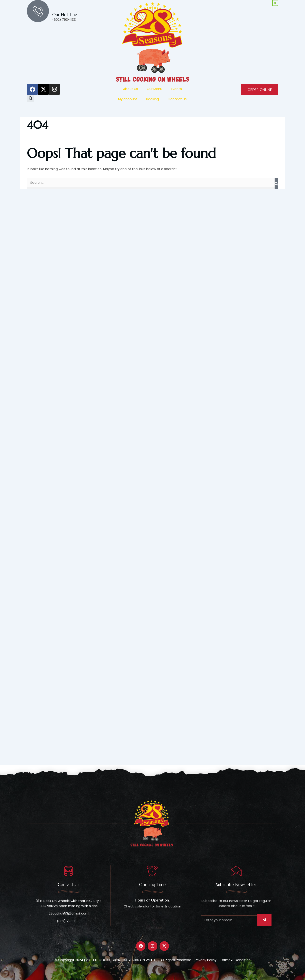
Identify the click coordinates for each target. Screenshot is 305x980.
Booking (152, 99)
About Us (130, 89)
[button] (31, 98)
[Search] (276, 184)
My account (128, 99)
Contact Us (177, 99)
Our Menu (154, 89)
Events (176, 89)
